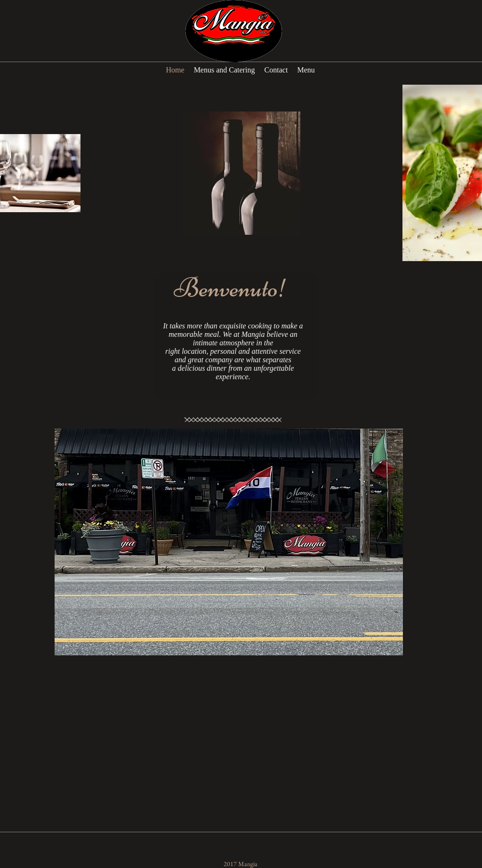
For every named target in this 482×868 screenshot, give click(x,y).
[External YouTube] (248, 766)
